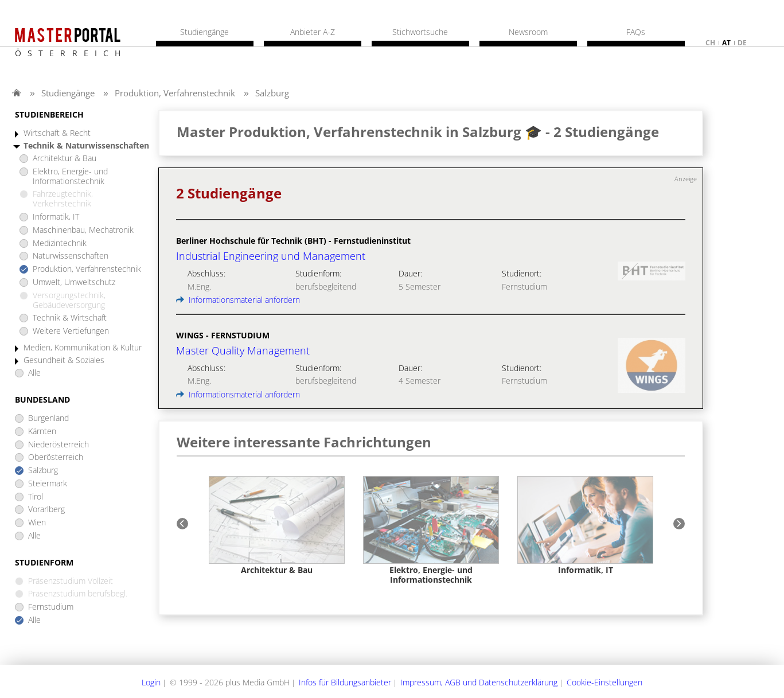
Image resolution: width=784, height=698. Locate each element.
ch (710, 43)
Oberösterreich (56, 457)
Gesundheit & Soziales (64, 360)
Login (151, 682)
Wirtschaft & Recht (57, 133)
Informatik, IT (56, 217)
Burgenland (48, 418)
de (742, 43)
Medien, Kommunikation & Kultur (83, 348)
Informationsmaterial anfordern (238, 300)
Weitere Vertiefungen (71, 331)
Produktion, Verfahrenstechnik (175, 93)
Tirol (36, 497)
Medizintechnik (60, 243)
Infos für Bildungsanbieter (345, 682)
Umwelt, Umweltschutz (74, 282)
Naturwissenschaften (71, 256)
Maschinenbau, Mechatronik (83, 230)
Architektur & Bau (65, 159)
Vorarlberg (46, 510)
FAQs (636, 32)
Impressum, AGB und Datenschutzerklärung (479, 682)
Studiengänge (68, 93)
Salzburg (272, 93)
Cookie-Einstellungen (604, 682)
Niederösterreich (58, 445)
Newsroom (528, 32)
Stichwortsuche (420, 32)
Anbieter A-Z (313, 32)
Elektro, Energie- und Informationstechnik (70, 177)
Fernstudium (51, 607)
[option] (277, 526)
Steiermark (48, 484)
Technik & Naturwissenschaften (86, 146)
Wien (37, 523)
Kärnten (42, 432)
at (726, 43)
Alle (34, 373)
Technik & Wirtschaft (70, 318)
